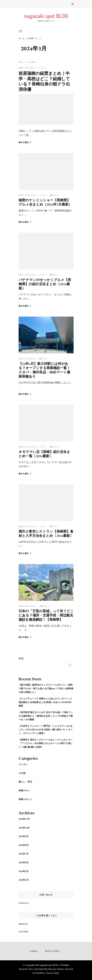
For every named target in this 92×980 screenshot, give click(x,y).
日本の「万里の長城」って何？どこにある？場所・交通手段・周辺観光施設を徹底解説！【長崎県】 (46, 615)
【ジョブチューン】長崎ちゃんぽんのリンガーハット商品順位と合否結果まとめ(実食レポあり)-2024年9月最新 (46, 702)
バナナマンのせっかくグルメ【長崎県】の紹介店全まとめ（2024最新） (45, 284)
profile (23, 924)
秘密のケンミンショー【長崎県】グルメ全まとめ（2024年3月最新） (45, 202)
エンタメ (42, 68)
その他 (22, 773)
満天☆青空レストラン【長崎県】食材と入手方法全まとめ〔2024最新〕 (46, 533)
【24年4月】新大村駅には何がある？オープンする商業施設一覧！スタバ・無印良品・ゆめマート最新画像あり (44, 370)
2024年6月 (24, 863)
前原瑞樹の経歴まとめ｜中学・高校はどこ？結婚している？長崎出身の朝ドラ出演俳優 (44, 81)
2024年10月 (24, 828)
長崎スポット (44, 359)
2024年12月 (24, 819)
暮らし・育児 (25, 782)
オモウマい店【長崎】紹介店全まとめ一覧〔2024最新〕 (44, 454)
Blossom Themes (56, 969)
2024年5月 (24, 871)
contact (24, 903)
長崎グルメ (54, 195)
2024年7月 (24, 854)
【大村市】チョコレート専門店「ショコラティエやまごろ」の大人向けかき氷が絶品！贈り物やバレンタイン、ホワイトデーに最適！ (46, 730)
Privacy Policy (53, 951)
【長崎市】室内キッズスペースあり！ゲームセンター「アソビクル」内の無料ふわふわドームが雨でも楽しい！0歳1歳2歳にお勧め (46, 743)
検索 (21, 658)
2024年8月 (24, 845)
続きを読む (25, 142)
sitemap (24, 932)
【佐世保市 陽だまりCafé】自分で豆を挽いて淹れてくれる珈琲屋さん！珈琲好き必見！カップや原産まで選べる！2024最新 (46, 716)
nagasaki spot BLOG (46, 16)
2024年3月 (24, 880)
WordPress (40, 973)
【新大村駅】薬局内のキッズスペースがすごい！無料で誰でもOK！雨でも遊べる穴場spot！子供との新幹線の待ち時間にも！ (46, 688)
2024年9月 (24, 836)
